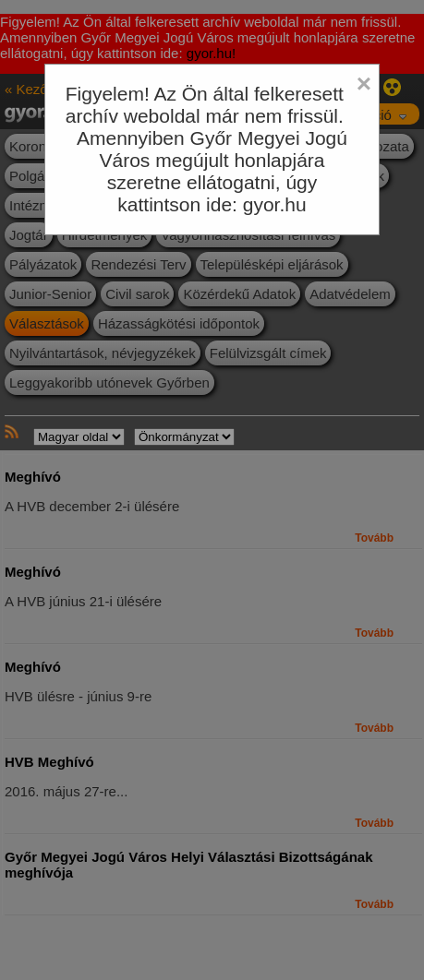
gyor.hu (275, 204)
